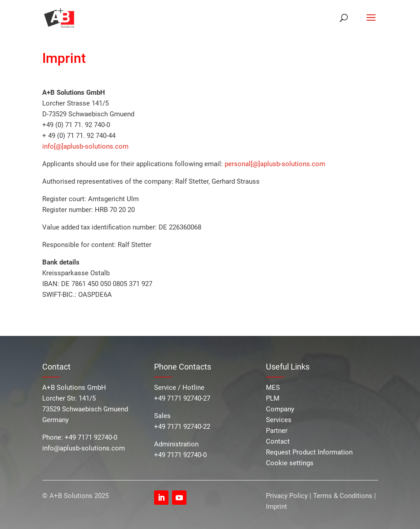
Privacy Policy (288, 496)
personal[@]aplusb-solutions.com (275, 164)
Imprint (276, 507)
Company (280, 409)
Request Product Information (309, 452)
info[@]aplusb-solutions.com (85, 146)
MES (273, 388)
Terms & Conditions (343, 496)
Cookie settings (290, 463)
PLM (273, 398)
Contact (278, 441)
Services (279, 420)
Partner (277, 431)
